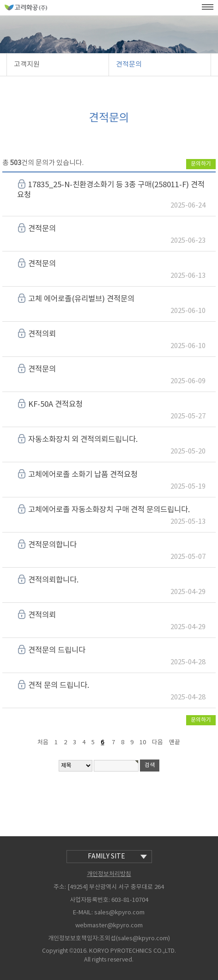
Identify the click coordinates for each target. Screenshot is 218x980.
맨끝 (175, 743)
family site (117, 857)
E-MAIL (82, 913)
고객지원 (27, 64)
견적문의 (129, 64)
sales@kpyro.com (119, 913)
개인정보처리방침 (109, 874)
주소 (59, 887)
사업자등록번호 (89, 900)
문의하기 (201, 164)
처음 (43, 743)
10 (143, 743)
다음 (157, 743)
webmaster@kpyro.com (109, 926)
